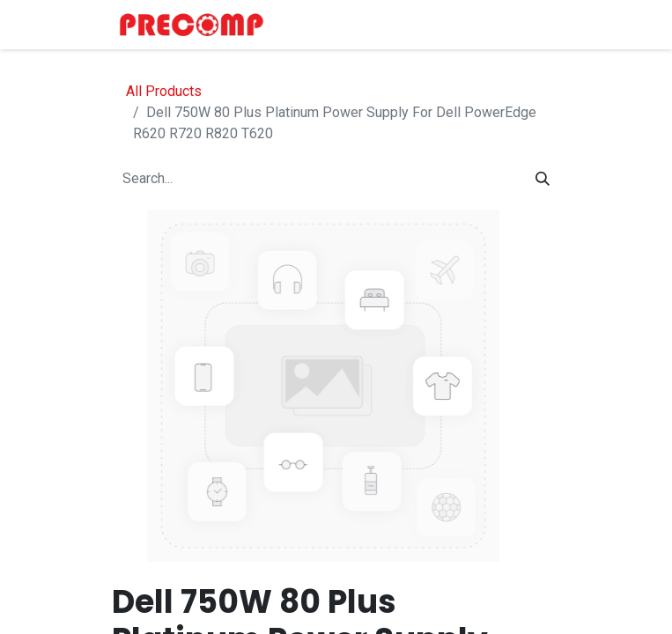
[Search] (543, 179)
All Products (164, 91)
